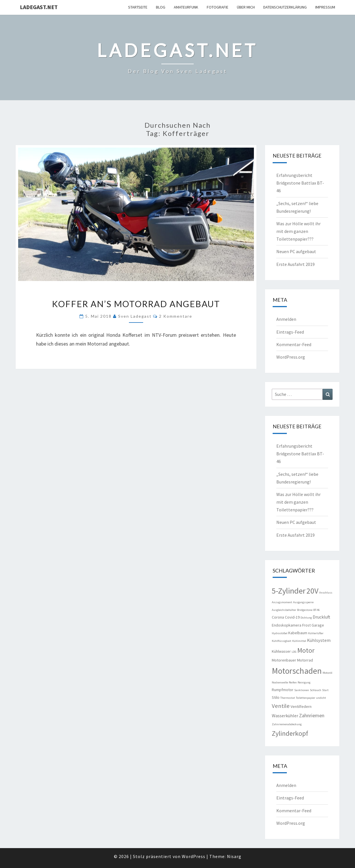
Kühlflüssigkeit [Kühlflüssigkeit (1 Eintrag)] (282, 641)
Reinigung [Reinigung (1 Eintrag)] (304, 682)
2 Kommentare (176, 316)
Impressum (325, 7)
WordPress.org (291, 357)
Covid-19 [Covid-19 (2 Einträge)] (292, 617)
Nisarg (234, 856)
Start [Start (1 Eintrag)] (325, 690)
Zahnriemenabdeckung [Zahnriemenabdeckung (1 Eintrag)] (287, 724)
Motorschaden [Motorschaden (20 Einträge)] (297, 671)
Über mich (246, 7)
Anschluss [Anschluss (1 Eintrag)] (326, 593)
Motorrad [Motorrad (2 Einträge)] (305, 660)
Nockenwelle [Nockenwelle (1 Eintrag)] (280, 682)
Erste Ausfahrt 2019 (296, 264)
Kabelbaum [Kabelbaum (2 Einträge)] (298, 633)
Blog (161, 7)
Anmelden (286, 319)
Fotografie (218, 7)
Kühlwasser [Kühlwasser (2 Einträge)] (281, 651)
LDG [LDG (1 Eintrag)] (294, 652)
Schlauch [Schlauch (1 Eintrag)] (316, 690)
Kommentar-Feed (294, 344)
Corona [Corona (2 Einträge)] (278, 617)
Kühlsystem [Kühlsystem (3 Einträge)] (319, 640)
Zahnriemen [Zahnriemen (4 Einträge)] (312, 715)
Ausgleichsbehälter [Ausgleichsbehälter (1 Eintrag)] (284, 610)
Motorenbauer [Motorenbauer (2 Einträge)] (284, 660)
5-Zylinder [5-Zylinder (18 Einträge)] (289, 591)
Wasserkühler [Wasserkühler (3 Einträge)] (285, 716)
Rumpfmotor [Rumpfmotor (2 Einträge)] (283, 690)
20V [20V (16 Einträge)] (312, 591)
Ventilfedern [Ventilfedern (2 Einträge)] (301, 706)
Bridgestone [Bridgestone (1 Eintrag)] (305, 610)
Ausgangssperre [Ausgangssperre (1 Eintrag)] (303, 602)
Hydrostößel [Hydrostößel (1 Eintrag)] (280, 633)
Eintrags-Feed (290, 332)
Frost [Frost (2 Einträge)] (306, 625)
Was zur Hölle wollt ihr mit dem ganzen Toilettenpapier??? (298, 231)
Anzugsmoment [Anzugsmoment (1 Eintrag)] (282, 602)
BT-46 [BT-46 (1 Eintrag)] (317, 610)
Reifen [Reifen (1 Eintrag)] (293, 682)
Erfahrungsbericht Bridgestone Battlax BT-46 (300, 183)
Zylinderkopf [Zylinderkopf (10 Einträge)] (290, 733)
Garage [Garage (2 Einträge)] (318, 625)
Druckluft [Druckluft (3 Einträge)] (321, 617)
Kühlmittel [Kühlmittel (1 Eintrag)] (299, 641)
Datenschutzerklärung (285, 7)
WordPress (194, 856)
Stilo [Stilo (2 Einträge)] (276, 697)
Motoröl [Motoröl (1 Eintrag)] (327, 673)
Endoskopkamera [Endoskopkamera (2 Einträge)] (287, 625)
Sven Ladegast (135, 316)
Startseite (138, 7)
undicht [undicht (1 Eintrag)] (321, 698)
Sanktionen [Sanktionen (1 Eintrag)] (302, 690)
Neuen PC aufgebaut (296, 251)
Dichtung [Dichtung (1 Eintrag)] (306, 618)
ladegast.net (39, 7)
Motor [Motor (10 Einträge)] (306, 650)
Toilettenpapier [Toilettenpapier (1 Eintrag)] (306, 698)
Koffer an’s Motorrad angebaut (136, 304)
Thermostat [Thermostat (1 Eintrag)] (288, 698)
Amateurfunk (186, 7)
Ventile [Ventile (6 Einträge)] (281, 706)
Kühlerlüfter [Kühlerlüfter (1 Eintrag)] (316, 633)
